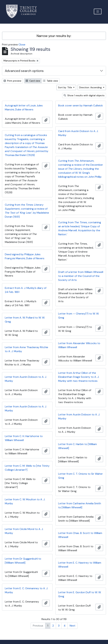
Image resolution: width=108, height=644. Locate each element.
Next (72, 626)
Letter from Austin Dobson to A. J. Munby (26, 379)
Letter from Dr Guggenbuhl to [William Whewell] (23, 561)
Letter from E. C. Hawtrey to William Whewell (80, 565)
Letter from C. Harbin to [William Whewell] (77, 446)
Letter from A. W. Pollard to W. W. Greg (25, 320)
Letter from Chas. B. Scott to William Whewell (80, 535)
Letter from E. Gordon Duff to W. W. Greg (80, 594)
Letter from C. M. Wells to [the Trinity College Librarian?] (27, 468)
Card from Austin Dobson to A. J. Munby (78, 133)
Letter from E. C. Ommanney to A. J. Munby (26, 590)
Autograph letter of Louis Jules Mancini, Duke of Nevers (24, 107)
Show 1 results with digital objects (84, 95)
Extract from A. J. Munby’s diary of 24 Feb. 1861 (26, 290)
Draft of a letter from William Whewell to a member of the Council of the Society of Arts (81, 276)
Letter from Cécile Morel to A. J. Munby (24, 531)
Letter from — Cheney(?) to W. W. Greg (79, 316)
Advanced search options (24, 71)
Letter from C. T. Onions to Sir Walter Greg (80, 476)
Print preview (12, 81)
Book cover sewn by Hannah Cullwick (80, 105)
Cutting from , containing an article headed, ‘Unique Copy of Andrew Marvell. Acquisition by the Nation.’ (80, 228)
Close (22, 45)
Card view (33, 81)
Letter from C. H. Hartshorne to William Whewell (24, 438)
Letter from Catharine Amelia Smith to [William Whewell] (80, 505)
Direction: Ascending (91, 87)
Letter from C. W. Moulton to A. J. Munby (25, 501)
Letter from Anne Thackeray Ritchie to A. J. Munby (26, 349)
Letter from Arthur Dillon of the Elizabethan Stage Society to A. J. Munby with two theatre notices (79, 377)
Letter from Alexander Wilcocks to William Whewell (79, 345)
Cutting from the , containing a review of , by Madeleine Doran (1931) (27, 211)
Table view (50, 81)
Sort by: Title (65, 87)
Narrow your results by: (54, 36)
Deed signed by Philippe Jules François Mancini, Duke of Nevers (25, 256)
